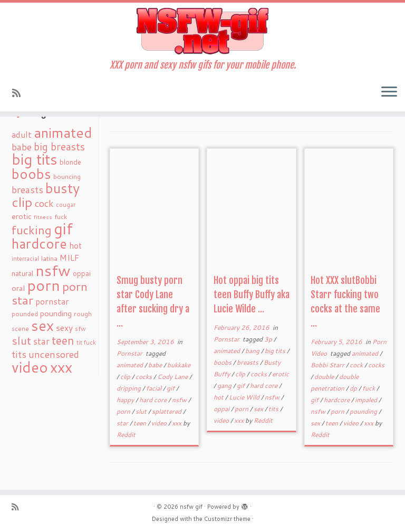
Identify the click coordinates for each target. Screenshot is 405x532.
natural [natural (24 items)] (22, 273)
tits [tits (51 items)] (19, 354)
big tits (276, 351)
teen (141, 423)
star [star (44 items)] (41, 341)
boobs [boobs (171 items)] (31, 174)
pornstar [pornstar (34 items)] (52, 301)
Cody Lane (173, 377)
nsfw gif (191, 507)
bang (253, 351)
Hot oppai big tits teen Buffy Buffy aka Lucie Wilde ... (252, 294)
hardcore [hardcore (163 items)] (39, 243)
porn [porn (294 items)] (44, 285)
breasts (248, 362)
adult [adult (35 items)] (22, 135)
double (325, 377)
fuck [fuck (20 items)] (61, 216)
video (160, 423)
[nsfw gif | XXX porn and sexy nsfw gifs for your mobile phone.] (202, 31)
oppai (222, 409)
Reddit (126, 435)
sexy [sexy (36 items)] (64, 327)
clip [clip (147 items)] (22, 202)
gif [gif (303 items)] (63, 228)
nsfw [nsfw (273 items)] (53, 270)
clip (126, 377)
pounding (364, 411)
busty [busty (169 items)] (62, 188)
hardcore (337, 400)
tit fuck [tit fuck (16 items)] (86, 343)
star (123, 423)
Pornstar (130, 353)
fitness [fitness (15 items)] (43, 217)
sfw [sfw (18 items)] (80, 329)
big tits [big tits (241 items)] (35, 159)
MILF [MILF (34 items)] (69, 258)
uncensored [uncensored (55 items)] (54, 354)
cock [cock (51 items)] (44, 203)
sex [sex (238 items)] (42, 325)
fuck (369, 388)
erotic (281, 374)
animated (131, 365)
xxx (177, 423)
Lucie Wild (245, 397)
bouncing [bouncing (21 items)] (67, 176)
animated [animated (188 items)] (63, 132)
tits (274, 409)
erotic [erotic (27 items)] (22, 216)
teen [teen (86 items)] (63, 340)
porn (124, 411)
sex (259, 409)
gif (171, 388)
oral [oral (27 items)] (18, 288)
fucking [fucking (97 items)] (32, 230)
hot (219, 397)
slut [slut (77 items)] (21, 340)
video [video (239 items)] (30, 367)
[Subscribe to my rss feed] (20, 93)
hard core (154, 400)
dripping (129, 388)
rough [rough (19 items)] (83, 314)
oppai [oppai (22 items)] (82, 273)
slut (142, 411)
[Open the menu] (389, 92)
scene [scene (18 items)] (20, 329)
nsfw (180, 400)
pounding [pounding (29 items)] (56, 313)
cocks (144, 377)
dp (354, 388)
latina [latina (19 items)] (49, 258)
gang (225, 386)
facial (155, 388)
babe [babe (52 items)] (22, 147)
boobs (223, 362)
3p (269, 339)
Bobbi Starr (328, 365)
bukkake (179, 365)
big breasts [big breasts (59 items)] (59, 146)
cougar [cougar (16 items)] (66, 205)
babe (156, 365)
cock (357, 365)
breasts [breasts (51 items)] (27, 189)
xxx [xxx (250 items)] (61, 367)
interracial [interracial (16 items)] (25, 259)
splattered (167, 411)
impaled (367, 400)
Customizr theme (227, 519)
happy (126, 400)
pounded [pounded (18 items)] (25, 314)
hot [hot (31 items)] (75, 245)
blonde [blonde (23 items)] (70, 162)
